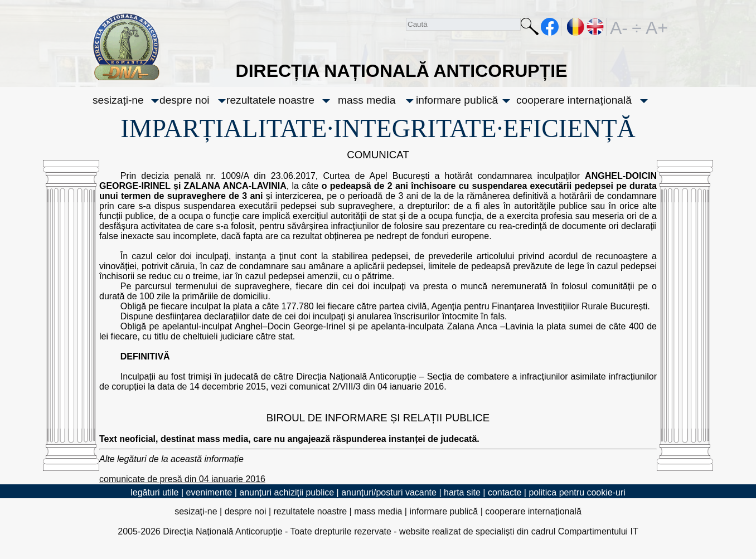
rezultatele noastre (270, 100)
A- (619, 27)
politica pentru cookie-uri (577, 492)
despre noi (185, 100)
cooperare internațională (574, 100)
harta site (462, 492)
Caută (530, 29)
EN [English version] (596, 27)
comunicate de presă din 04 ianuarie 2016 (182, 479)
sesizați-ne (118, 100)
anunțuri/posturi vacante (389, 492)
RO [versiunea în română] (576, 27)
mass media (367, 100)
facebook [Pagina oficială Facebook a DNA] (550, 27)
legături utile (154, 492)
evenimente (209, 492)
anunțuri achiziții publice (287, 492)
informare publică (457, 100)
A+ (655, 27)
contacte (505, 492)
